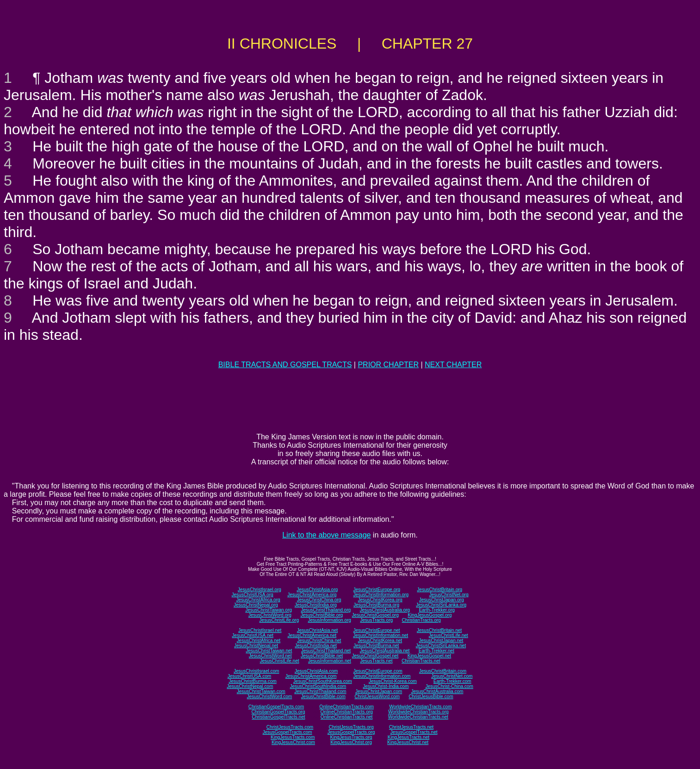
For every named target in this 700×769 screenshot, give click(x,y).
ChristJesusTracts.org (351, 727)
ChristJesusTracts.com (290, 727)
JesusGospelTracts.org (351, 732)
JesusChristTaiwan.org (269, 610)
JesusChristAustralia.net (385, 651)
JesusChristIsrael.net (260, 630)
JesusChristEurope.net (376, 630)
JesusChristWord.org (270, 615)
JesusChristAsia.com (316, 671)
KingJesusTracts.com (293, 737)
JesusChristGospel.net (375, 656)
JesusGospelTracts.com (288, 732)
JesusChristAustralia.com (437, 691)
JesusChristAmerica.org (312, 595)
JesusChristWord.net (270, 656)
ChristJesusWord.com (377, 697)
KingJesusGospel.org (430, 615)
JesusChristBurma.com (252, 681)
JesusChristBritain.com (443, 671)
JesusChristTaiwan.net (269, 651)
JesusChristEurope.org (377, 590)
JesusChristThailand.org (326, 610)
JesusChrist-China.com (449, 686)
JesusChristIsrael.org (260, 590)
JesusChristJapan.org (442, 600)
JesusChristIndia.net (316, 646)
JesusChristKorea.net (380, 641)
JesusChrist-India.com (386, 686)
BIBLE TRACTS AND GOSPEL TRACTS (285, 365)
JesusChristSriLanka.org (441, 605)
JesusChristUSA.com (249, 676)
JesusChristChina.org (319, 600)
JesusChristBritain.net (439, 630)
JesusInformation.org (329, 620)
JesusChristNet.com (452, 676)
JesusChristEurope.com (378, 671)
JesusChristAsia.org (317, 590)
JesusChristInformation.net (381, 635)
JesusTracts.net (376, 661)
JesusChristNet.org (449, 595)
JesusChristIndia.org (316, 605)
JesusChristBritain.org (440, 590)
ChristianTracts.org (421, 620)
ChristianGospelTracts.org (278, 712)
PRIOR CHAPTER (388, 365)
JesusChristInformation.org (381, 595)
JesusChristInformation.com (382, 676)
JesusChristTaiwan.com (261, 691)
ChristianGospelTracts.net (278, 717)
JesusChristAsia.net (317, 630)
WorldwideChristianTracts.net (418, 717)
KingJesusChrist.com (293, 742)
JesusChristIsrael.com (256, 671)
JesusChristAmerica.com (311, 676)
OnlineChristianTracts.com (346, 707)
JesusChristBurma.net (376, 646)
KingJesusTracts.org (351, 737)
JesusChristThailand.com (320, 691)
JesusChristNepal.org (256, 605)
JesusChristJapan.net (441, 641)
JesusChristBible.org (322, 615)
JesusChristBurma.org (376, 605)
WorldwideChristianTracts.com (420, 707)
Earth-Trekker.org (437, 610)
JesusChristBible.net (322, 656)
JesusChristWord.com (270, 697)
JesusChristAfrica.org (258, 600)
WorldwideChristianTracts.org (418, 712)
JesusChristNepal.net (256, 646)
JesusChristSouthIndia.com (318, 686)
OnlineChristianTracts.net (347, 717)
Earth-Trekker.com (452, 681)
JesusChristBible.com (323, 697)
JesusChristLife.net (449, 635)
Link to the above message (326, 535)
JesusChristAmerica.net (312, 635)
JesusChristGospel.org (375, 615)
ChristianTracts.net (421, 661)
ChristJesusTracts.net (411, 727)
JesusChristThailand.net (326, 651)
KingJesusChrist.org (351, 742)
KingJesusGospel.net (430, 656)
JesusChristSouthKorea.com (323, 681)
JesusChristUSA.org (253, 595)
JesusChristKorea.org (380, 600)
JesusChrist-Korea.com (393, 681)
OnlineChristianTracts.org (347, 712)
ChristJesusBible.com (431, 697)
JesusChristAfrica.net (259, 641)
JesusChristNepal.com (250, 686)
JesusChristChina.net (319, 641)
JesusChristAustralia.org (385, 610)
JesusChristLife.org (279, 620)
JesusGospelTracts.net (414, 732)
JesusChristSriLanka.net (441, 646)
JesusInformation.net (330, 661)
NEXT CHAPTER (453, 365)
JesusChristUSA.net (252, 635)
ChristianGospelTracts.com (276, 707)
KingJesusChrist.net (408, 742)
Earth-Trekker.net (437, 651)
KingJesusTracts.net (409, 737)
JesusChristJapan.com (379, 691)
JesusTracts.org (376, 620)
